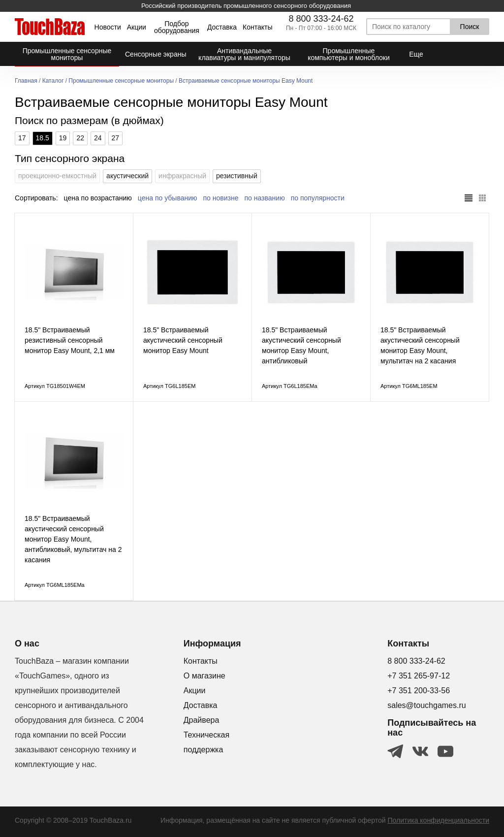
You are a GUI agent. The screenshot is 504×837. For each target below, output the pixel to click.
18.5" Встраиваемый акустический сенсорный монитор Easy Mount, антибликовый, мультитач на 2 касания (73, 539)
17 (22, 138)
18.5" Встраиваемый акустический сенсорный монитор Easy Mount (183, 340)
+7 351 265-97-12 (419, 676)
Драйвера (202, 720)
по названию (265, 198)
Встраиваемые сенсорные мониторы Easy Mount (246, 81)
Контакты (257, 27)
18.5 (43, 138)
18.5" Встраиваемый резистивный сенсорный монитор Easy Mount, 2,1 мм (70, 340)
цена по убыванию (168, 198)
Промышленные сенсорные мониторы (121, 81)
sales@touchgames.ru (426, 705)
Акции (137, 27)
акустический (127, 176)
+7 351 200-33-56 (419, 691)
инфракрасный (182, 176)
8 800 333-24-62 (321, 19)
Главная (26, 81)
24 (98, 138)
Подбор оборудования (177, 27)
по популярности (318, 198)
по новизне (221, 198)
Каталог (53, 81)
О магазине (205, 676)
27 (116, 138)
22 (80, 138)
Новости (108, 27)
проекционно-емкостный (57, 176)
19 (63, 138)
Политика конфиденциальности (438, 820)
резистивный (237, 176)
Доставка (222, 27)
